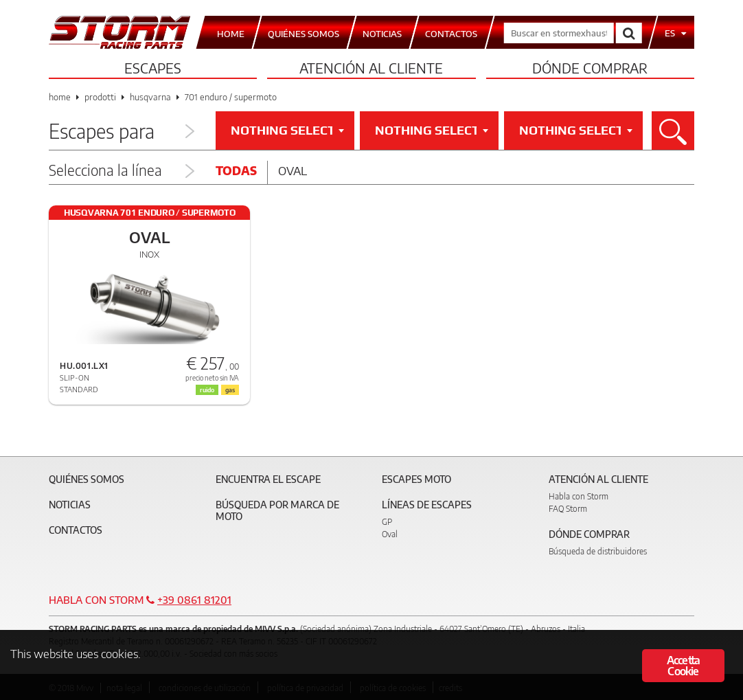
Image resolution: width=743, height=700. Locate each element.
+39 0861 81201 (194, 600)
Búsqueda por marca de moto (277, 510)
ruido (207, 390)
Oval (293, 170)
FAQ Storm (568, 509)
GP (387, 522)
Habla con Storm (579, 496)
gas (230, 390)
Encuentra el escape (268, 479)
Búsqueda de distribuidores (598, 551)
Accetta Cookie (683, 666)
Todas (236, 170)
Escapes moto (416, 479)
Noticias (70, 505)
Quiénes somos (87, 479)
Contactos (76, 530)
